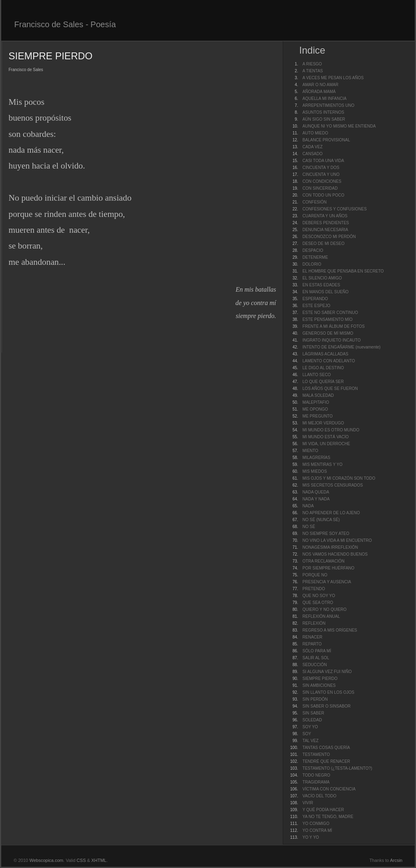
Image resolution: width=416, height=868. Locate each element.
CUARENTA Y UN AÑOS (325, 216)
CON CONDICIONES (322, 181)
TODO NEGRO (316, 775)
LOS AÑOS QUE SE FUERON (330, 389)
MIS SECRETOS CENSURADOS (333, 485)
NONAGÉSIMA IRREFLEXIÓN (330, 547)
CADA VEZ (313, 147)
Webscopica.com (46, 860)
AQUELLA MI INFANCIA (325, 98)
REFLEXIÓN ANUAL (321, 616)
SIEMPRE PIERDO (320, 679)
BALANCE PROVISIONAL (326, 140)
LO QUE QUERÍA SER (323, 382)
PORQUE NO (315, 575)
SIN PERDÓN (315, 699)
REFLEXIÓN (314, 623)
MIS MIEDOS (315, 471)
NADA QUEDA (316, 492)
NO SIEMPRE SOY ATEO (326, 534)
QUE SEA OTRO (318, 603)
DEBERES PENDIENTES (326, 223)
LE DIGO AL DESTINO (323, 368)
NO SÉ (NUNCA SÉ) (321, 520)
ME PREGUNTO (318, 416)
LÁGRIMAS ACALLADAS (326, 354)
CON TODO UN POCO (324, 195)
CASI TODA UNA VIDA (323, 161)
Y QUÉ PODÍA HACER (323, 810)
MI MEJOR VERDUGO (323, 423)
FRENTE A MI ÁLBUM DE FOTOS (334, 326)
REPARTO (312, 644)
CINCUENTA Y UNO (321, 174)
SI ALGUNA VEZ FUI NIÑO (327, 672)
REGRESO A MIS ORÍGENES (330, 630)
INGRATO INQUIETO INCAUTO (332, 340)
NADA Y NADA (316, 499)
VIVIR (308, 803)
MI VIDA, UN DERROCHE (326, 444)
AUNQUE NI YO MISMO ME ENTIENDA (339, 126)
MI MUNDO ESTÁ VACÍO (326, 437)
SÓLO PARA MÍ (317, 651)
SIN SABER (313, 713)
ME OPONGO (315, 409)
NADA (308, 506)
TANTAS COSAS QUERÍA (326, 748)
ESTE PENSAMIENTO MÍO (328, 319)
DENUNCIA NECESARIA (325, 230)
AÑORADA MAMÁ (319, 92)
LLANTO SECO (317, 375)
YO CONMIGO (316, 824)
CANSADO (313, 154)
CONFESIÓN (315, 202)
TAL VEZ (311, 741)
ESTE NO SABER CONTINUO (330, 313)
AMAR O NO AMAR (321, 85)
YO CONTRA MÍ (317, 830)
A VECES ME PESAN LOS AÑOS (333, 78)
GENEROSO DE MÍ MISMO (328, 333)
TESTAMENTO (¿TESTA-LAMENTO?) (338, 768)
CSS (81, 860)
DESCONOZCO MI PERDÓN (329, 237)
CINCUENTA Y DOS (321, 168)
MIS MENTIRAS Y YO (323, 464)
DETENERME (315, 257)
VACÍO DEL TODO (320, 796)
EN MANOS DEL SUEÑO (326, 292)
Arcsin (396, 860)
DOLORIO (312, 264)
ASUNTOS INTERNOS (324, 112)
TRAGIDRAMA (316, 782)
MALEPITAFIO (316, 402)
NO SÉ (309, 527)
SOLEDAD (312, 720)
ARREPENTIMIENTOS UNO (329, 105)
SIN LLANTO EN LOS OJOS (329, 692)
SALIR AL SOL (316, 658)
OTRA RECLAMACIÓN (324, 561)
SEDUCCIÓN (315, 665)
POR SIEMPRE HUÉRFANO (329, 568)
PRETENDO (314, 589)
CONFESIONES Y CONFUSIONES (335, 209)
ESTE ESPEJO (316, 306)
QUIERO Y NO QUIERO (325, 609)
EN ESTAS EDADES (322, 285)
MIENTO (311, 451)
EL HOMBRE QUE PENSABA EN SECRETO (343, 271)
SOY (307, 734)
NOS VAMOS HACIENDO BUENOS (335, 554)
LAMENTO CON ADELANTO (329, 361)
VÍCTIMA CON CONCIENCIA (329, 789)
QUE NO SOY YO (319, 596)
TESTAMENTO (316, 754)
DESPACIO (313, 250)
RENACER (313, 637)
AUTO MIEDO (315, 133)
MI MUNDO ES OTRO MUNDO (331, 430)
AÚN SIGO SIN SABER (324, 119)
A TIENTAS (313, 71)
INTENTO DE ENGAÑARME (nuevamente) (342, 347)
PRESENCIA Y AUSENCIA (327, 582)
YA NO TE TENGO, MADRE (328, 817)
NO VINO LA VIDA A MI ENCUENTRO (337, 540)
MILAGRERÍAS (316, 458)
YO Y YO (311, 837)
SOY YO (310, 727)
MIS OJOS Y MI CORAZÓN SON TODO (339, 478)
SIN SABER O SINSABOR (327, 706)
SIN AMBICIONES (319, 685)
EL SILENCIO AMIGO (322, 278)
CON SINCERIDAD (320, 188)
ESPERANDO (315, 299)
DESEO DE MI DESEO (324, 244)
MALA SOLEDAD (318, 395)
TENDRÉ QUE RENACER (326, 761)
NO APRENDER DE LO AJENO (331, 513)
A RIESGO (312, 64)
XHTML (99, 860)
